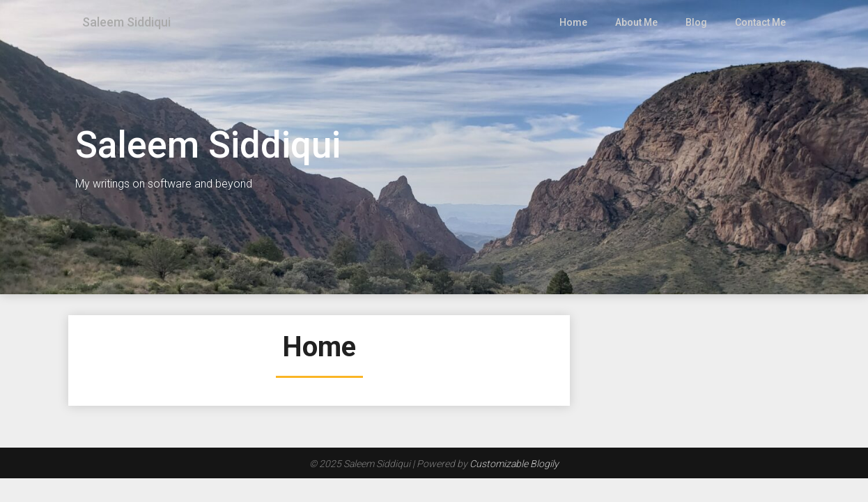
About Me (638, 22)
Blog (697, 22)
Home (575, 22)
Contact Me (760, 22)
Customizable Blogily (514, 464)
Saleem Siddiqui (132, 22)
